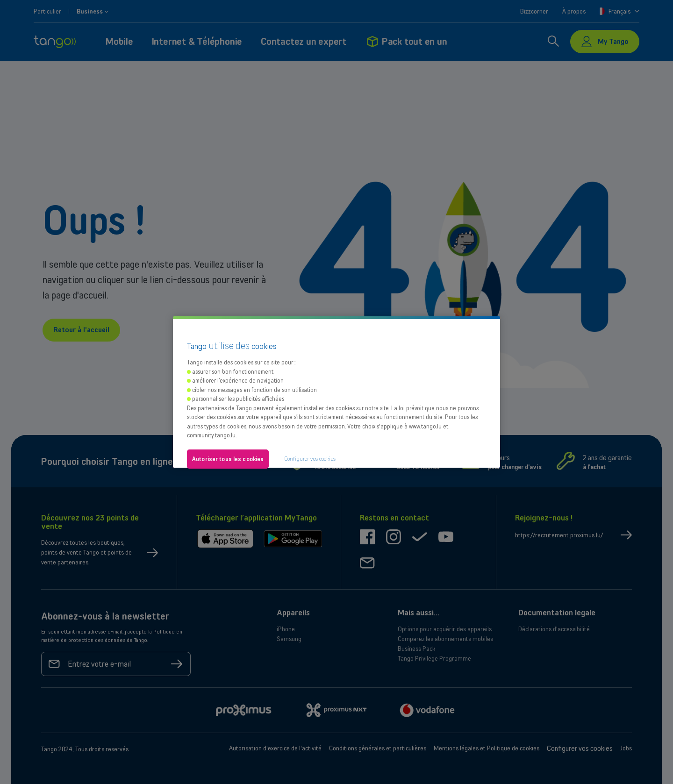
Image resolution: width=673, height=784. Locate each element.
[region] (336, 392)
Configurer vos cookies (310, 459)
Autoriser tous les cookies (228, 459)
